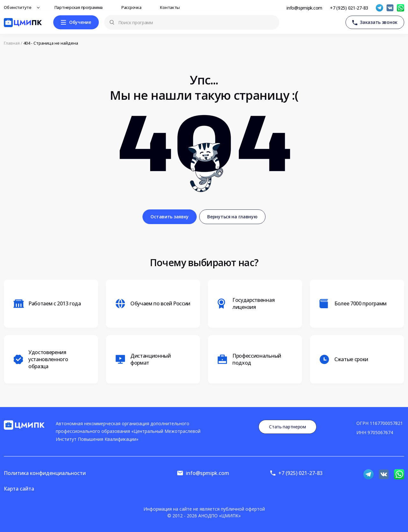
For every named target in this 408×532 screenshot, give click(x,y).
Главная (12, 43)
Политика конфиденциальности (45, 473)
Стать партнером (288, 427)
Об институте (19, 7)
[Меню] (76, 22)
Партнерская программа (80, 7)
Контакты (172, 7)
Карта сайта (19, 489)
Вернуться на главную (232, 217)
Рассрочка (133, 7)
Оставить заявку (170, 217)
